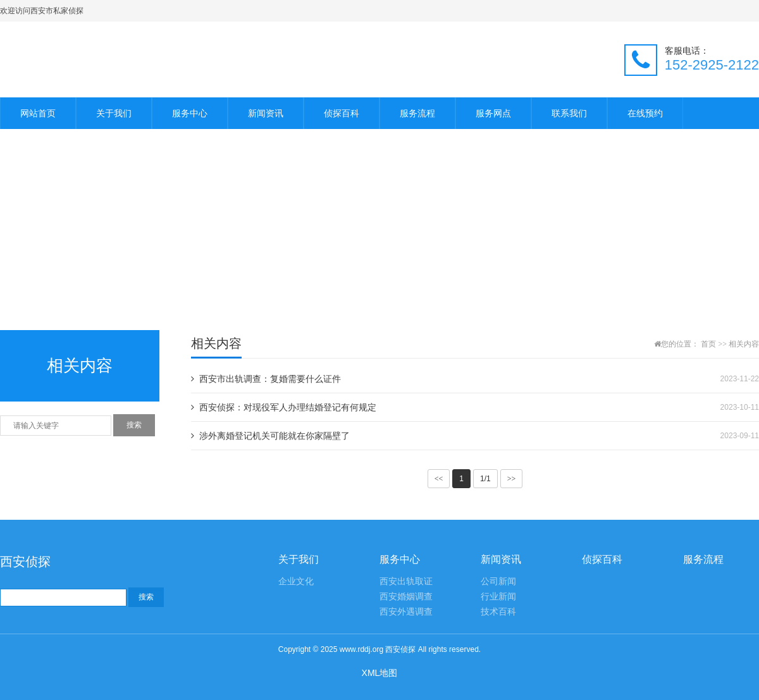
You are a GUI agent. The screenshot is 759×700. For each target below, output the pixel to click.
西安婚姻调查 (406, 597)
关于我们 (114, 113)
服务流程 (417, 113)
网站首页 (38, 113)
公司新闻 (498, 581)
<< (439, 479)
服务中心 (190, 113)
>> (512, 479)
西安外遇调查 (406, 612)
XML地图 (380, 673)
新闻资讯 (266, 113)
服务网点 (493, 113)
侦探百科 (342, 113)
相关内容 (744, 344)
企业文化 (296, 581)
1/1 (485, 479)
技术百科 (498, 612)
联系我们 (569, 113)
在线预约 (645, 113)
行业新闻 (498, 597)
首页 (708, 344)
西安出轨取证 (406, 581)
